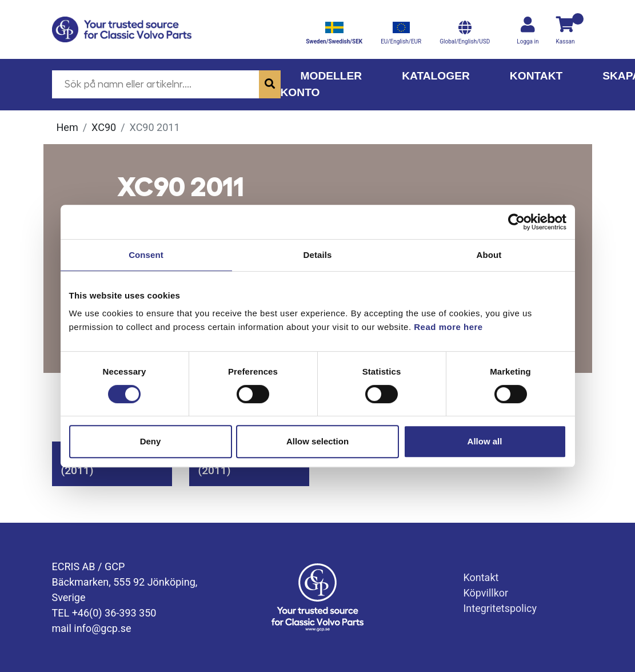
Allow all (485, 441)
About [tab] (489, 255)
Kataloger (436, 76)
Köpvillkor (486, 593)
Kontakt (536, 76)
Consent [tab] (146, 255)
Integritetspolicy (500, 608)
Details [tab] (318, 255)
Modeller (332, 76)
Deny (151, 441)
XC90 (104, 127)
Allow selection (317, 441)
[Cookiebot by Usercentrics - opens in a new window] (516, 222)
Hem (67, 127)
